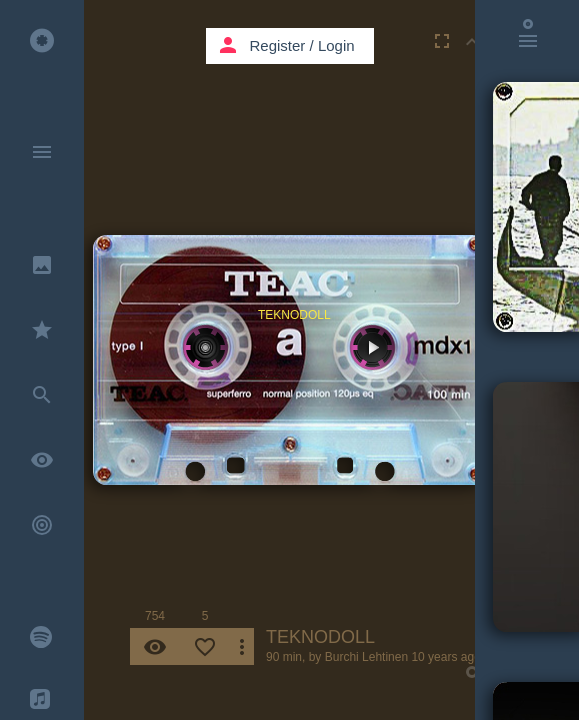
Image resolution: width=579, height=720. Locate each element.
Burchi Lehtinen (366, 657)
